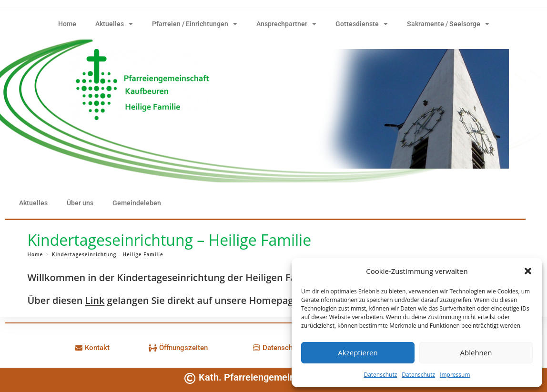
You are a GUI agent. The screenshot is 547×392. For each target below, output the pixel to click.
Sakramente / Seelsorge (448, 24)
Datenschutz (380, 375)
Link (95, 300)
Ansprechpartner (286, 24)
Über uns (80, 203)
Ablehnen (476, 352)
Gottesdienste (362, 24)
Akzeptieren (358, 352)
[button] (528, 271)
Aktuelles (114, 24)
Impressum (455, 375)
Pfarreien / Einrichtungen (195, 24)
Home (67, 24)
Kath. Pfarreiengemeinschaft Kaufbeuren (286, 377)
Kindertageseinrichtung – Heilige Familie (108, 254)
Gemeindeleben (137, 203)
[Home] (35, 254)
